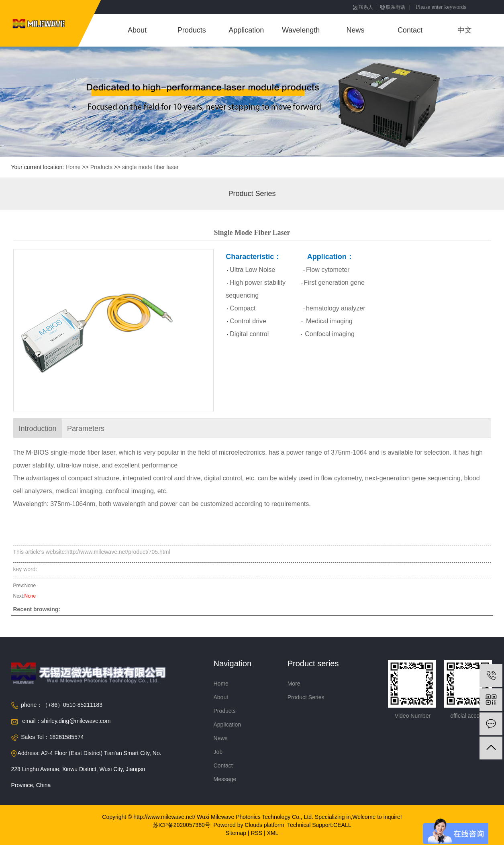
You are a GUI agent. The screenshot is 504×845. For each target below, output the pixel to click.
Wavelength (301, 30)
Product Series (252, 194)
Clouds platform (264, 825)
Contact (410, 30)
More (294, 684)
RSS (256, 833)
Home (73, 167)
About (137, 30)
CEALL (342, 825)
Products (192, 30)
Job (218, 752)
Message (225, 779)
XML (273, 833)
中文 (465, 30)
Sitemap (236, 833)
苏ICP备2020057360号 (182, 825)
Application (246, 30)
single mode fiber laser (150, 167)
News (356, 30)
